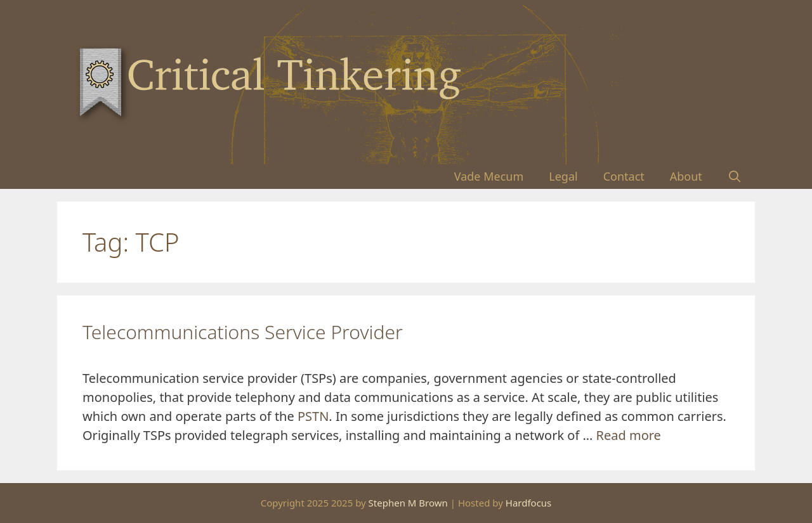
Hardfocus (529, 503)
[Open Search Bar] (735, 177)
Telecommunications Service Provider (243, 332)
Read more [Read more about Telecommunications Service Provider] (629, 435)
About (686, 176)
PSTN (313, 416)
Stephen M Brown (408, 503)
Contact (624, 176)
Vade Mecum (489, 176)
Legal (563, 176)
